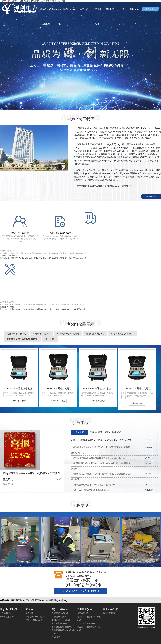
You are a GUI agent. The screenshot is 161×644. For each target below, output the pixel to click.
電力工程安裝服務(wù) (87, 623)
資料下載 (109, 9)
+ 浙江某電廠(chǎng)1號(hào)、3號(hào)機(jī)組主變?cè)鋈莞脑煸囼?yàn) (100, 466)
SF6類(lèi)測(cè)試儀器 (68, 334)
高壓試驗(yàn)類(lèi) (16, 334)
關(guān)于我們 (59, 17)
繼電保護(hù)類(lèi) (95, 334)
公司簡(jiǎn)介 (6, 613)
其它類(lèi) (50, 339)
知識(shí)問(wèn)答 (113, 433)
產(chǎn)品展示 (80, 324)
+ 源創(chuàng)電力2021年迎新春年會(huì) (90, 490)
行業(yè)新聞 (96, 432)
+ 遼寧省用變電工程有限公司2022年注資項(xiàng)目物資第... (98, 458)
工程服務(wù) (97, 17)
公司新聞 (80, 432)
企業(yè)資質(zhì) (7, 617)
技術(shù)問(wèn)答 (34, 620)
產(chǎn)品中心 (71, 17)
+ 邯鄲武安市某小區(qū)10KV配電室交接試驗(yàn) (94, 485)
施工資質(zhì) (83, 613)
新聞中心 (84, 9)
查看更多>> (151, 197)
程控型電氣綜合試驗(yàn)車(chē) (22, 339)
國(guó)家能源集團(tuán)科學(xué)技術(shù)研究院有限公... (102, 440)
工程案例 (80, 505)
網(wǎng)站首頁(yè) (46, 17)
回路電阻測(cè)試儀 (20, 600)
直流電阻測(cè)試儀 (39, 600)
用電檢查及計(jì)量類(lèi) (123, 334)
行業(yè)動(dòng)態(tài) (35, 617)
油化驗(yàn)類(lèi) (42, 334)
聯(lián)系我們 (135, 17)
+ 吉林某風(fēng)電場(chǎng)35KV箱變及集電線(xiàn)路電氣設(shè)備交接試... (101, 477)
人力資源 (122, 9)
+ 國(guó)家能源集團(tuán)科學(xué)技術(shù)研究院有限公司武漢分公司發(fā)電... (101, 450)
